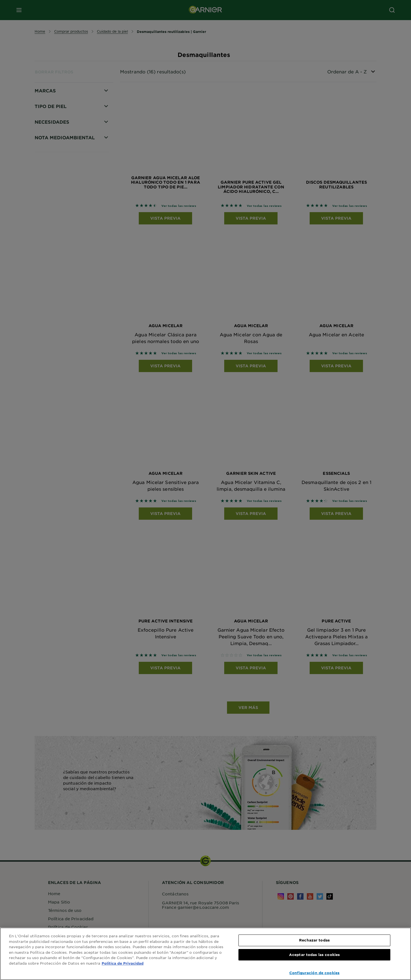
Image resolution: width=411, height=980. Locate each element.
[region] (205, 954)
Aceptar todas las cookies (314, 955)
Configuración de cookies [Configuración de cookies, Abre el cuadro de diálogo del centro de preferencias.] (314, 973)
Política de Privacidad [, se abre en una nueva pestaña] (123, 963)
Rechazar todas (314, 940)
